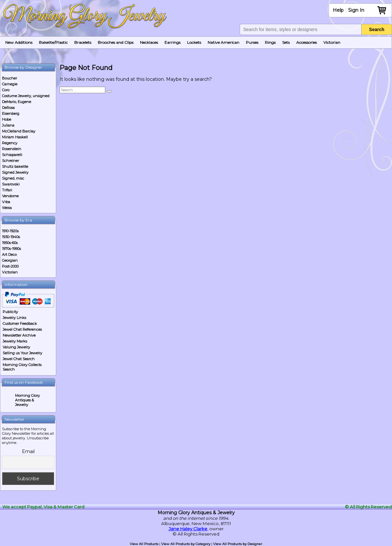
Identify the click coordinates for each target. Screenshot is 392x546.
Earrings (172, 42)
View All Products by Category (186, 544)
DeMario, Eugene (17, 102)
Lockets (194, 42)
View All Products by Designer (238, 544)
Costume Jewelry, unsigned (26, 96)
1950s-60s (10, 243)
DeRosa (8, 108)
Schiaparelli (12, 155)
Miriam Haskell (15, 137)
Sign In (356, 10)
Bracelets (83, 42)
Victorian (332, 42)
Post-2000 (10, 266)
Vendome (10, 196)
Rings (270, 42)
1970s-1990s (11, 249)
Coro (6, 90)
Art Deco (9, 255)
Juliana (8, 125)
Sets (286, 42)
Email (28, 451)
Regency (10, 143)
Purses (252, 42)
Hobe (7, 119)
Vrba (6, 202)
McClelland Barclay (19, 131)
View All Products (144, 544)
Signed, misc (13, 178)
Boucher (9, 78)
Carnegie (10, 84)
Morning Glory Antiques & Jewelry (27, 400)
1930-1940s (11, 237)
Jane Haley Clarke (188, 529)
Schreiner (10, 161)
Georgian (10, 260)
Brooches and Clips (116, 42)
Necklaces (149, 42)
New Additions (19, 42)
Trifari (7, 190)
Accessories (307, 42)
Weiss (7, 208)
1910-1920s (10, 231)
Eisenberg (11, 114)
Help (338, 10)
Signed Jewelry (15, 172)
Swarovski (11, 184)
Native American (223, 42)
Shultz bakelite (15, 167)
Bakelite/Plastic (53, 42)
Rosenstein (12, 149)
